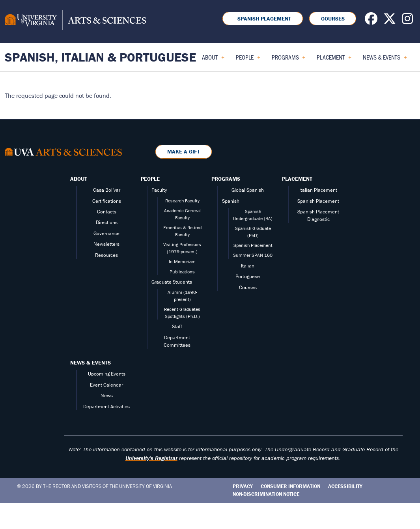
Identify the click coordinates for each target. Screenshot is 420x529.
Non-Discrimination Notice (266, 494)
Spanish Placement (263, 19)
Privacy (243, 486)
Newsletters (106, 244)
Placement (297, 179)
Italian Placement (318, 190)
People (150, 179)
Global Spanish (248, 190)
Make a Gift (184, 152)
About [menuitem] (213, 60)
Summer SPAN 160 (253, 255)
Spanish (231, 201)
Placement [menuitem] (334, 60)
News (107, 395)
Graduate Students (172, 282)
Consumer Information (290, 486)
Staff (177, 326)
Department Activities (106, 407)
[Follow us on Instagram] (407, 21)
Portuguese (248, 276)
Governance (106, 233)
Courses (333, 19)
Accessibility (345, 486)
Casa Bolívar (107, 190)
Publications (182, 272)
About (79, 179)
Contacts (107, 212)
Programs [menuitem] (289, 60)
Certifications (107, 201)
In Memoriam (182, 261)
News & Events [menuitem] (385, 60)
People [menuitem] (248, 60)
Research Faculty (182, 201)
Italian (248, 266)
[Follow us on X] (390, 21)
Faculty (159, 190)
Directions (107, 222)
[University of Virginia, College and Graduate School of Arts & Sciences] (75, 21)
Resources (106, 255)
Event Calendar (106, 385)
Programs (226, 179)
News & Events (91, 363)
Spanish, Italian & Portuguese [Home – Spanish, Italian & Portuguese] (100, 57)
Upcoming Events (107, 374)
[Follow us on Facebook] (371, 21)
